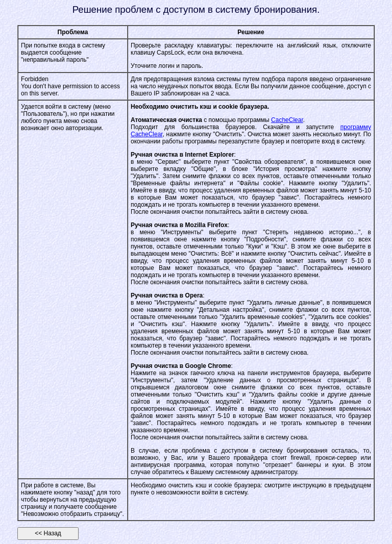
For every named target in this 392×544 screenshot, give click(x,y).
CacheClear (287, 120)
